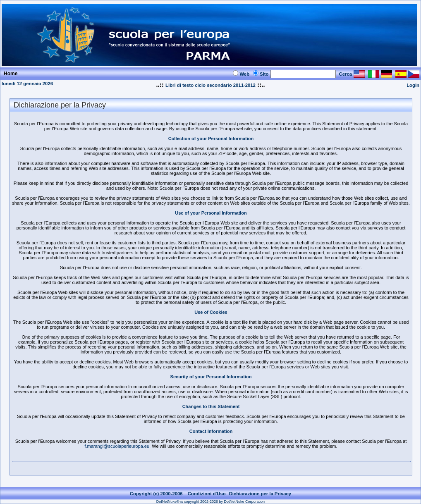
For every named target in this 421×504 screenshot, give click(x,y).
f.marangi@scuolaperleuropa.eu (117, 446)
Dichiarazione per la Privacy (260, 494)
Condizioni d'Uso (207, 494)
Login (413, 85)
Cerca (346, 74)
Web (244, 74)
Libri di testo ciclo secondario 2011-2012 (210, 85)
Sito (264, 74)
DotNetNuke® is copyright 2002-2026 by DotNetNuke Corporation (210, 502)
